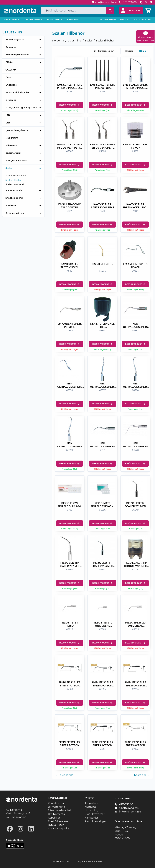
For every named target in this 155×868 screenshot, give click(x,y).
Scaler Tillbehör (105, 41)
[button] (131, 11)
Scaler (89, 41)
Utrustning (74, 41)
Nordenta (58, 41)
